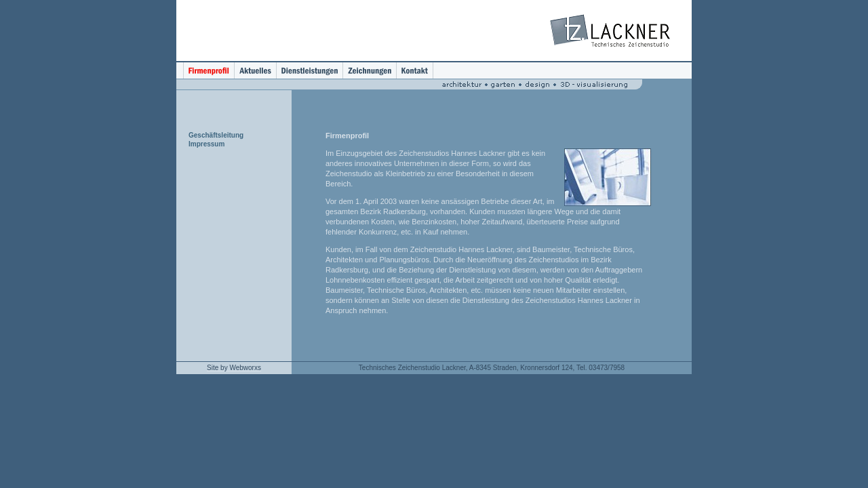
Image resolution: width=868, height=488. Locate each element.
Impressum (206, 144)
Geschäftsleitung (216, 135)
